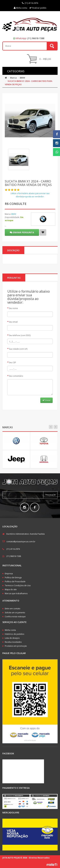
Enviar (46, 400)
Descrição (13, 250)
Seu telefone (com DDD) (20, 335)
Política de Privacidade (15, 582)
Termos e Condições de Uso (18, 585)
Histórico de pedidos (14, 634)
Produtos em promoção (16, 646)
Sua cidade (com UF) (18, 349)
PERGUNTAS (14, 278)
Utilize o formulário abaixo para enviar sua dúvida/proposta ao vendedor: (30, 195)
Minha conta (10, 630)
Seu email (13, 322)
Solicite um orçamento (15, 613)
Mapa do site (11, 589)
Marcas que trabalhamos (16, 593)
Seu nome (13, 308)
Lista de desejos (12, 638)
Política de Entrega (13, 578)
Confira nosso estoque (15, 617)
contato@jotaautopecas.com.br (21, 542)
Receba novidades (13, 642)
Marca (13, 78)
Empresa (9, 574)
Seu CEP (12, 362)
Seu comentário (16, 376)
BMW (22, 78)
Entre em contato (13, 609)
